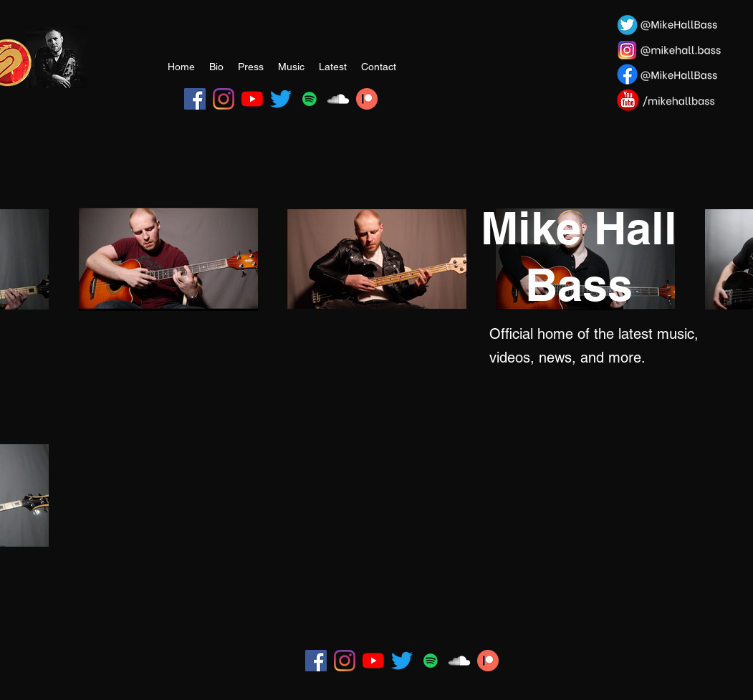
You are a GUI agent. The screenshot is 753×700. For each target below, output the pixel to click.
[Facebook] (195, 99)
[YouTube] (252, 99)
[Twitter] (281, 99)
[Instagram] (224, 99)
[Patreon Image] (367, 99)
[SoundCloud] (338, 99)
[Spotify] (310, 99)
